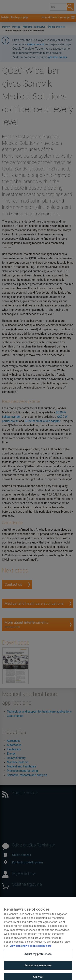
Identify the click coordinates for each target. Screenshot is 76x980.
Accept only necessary (38, 970)
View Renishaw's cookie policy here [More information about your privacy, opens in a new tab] (30, 950)
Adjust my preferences (38, 958)
